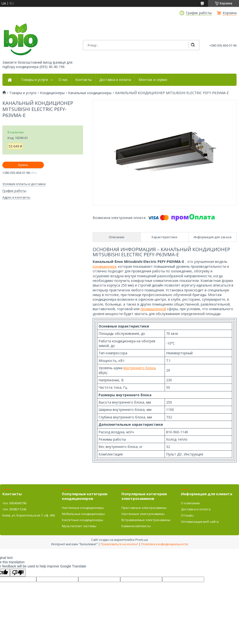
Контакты (84, 80)
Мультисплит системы (79, 526)
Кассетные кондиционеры (83, 520)
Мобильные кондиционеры (83, 514)
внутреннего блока (139, 368)
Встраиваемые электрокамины (146, 520)
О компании (190, 503)
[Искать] (193, 45)
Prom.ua (142, 540)
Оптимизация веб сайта (200, 522)
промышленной (153, 309)
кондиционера (105, 266)
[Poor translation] (18, 573)
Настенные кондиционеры (83, 508)
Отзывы (187, 515)
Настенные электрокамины (143, 514)
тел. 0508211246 (14, 509)
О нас (63, 80)
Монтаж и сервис (153, 80)
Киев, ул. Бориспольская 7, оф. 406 (29, 515)
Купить (23, 165)
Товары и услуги (35, 80)
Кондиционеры (52, 93)
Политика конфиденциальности (165, 544)
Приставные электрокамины (144, 508)
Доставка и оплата (115, 80)
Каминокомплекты (136, 526)
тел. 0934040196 (14, 503)
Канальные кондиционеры (90, 93)
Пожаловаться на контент (119, 544)
